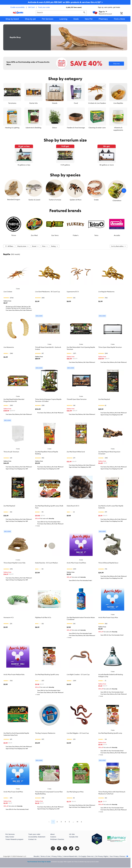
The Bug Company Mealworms (45, 733)
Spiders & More (76, 200)
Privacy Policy (57, 856)
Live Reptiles (118, 103)
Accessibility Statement (37, 837)
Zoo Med (34, 235)
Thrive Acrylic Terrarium (11, 452)
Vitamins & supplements (118, 129)
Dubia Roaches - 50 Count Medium (46, 563)
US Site (72, 834)
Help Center (10, 837)
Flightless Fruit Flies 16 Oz (43, 617)
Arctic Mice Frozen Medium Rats (14, 674)
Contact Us (32, 839)
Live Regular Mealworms (106, 292)
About (52, 834)
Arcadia (117, 235)
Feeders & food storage (76, 128)
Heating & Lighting (12, 128)
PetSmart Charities (57, 839)
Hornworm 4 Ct (9, 617)
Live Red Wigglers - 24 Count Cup (78, 733)
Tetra (96, 235)
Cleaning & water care (97, 128)
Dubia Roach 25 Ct (73, 506)
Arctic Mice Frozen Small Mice (13, 792)
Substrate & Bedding (33, 128)
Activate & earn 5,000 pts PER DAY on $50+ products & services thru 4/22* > (65, 2)
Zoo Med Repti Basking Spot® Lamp (47, 674)
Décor (55, 128)
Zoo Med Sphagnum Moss (75, 792)
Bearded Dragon (14, 199)
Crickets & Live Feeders (97, 103)
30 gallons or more (107, 165)
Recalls (36, 856)
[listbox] (65, 155)
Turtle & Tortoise (55, 200)
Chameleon (117, 200)
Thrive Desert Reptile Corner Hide (14, 563)
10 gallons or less (24, 165)
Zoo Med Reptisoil (104, 399)
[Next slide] (124, 191)
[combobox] (61, 12)
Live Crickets (8, 292)
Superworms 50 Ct (73, 292)
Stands (55, 103)
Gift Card (31, 7)
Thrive (14, 235)
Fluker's (76, 235)
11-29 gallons (65, 165)
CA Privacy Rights (102, 856)
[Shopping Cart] (124, 13)
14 (77, 822)
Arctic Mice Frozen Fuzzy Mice (108, 617)
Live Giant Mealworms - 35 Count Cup (48, 292)
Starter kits (33, 103)
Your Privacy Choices (119, 856)
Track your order (44, 7)
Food (76, 103)
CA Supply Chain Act (86, 856)
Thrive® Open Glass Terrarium (77, 399)
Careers (53, 837)
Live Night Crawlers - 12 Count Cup (78, 674)
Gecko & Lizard (34, 200)
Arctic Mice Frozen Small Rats (76, 563)
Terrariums (12, 103)
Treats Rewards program (14, 839)
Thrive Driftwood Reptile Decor (108, 563)
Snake (96, 200)
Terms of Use (45, 856)
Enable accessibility (18, 7)
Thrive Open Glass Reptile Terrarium (110, 347)
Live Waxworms (9, 347)
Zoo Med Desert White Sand (76, 452)
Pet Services (10, 834)
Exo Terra (55, 235)
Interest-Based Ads (70, 856)
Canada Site (74, 837)
